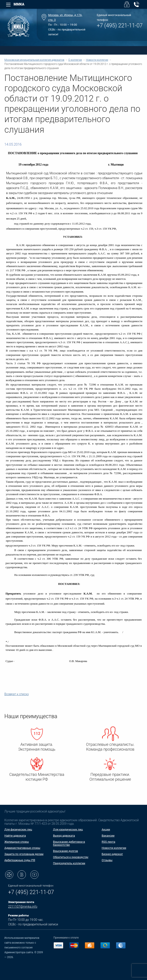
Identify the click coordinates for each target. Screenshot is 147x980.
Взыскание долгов (66, 851)
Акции (106, 829)
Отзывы (107, 860)
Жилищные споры (17, 842)
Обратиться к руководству (71, 857)
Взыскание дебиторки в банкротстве (69, 843)
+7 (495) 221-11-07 (120, 26)
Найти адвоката (15, 836)
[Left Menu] (8, 5)
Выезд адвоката (64, 836)
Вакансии (108, 836)
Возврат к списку (17, 694)
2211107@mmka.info (23, 907)
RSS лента (108, 842)
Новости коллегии (97, 60)
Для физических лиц (18, 829)
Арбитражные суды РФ (20, 860)
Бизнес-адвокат (112, 854)
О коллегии (75, 60)
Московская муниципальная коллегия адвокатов (34, 60)
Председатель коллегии (69, 863)
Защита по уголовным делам (24, 854)
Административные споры (22, 848)
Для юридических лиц (68, 829)
